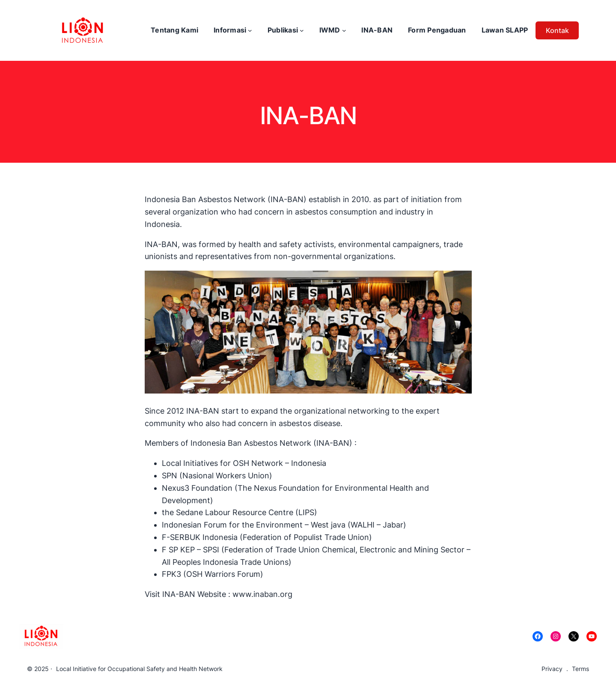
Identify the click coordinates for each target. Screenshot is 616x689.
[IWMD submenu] (344, 30)
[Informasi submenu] (250, 30)
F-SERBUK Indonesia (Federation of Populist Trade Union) (267, 537)
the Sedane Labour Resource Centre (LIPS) (240, 512)
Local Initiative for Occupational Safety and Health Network (139, 669)
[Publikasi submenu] (302, 30)
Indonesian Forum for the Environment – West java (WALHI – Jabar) (285, 525)
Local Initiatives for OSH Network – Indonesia (244, 463)
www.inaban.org (262, 594)
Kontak (557, 30)
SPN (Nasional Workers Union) (217, 476)
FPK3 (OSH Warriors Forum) (213, 574)
